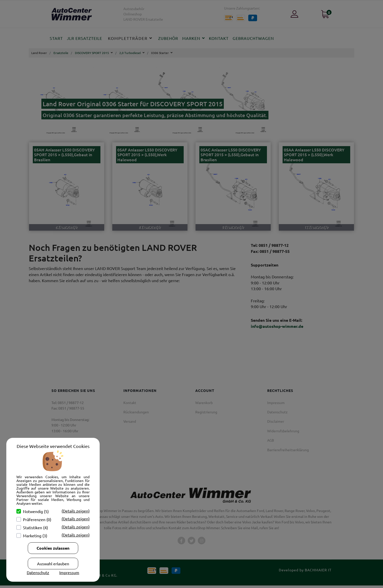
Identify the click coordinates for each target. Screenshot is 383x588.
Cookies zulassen (53, 548)
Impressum (69, 572)
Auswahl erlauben (53, 564)
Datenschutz (38, 572)
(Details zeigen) (76, 511)
